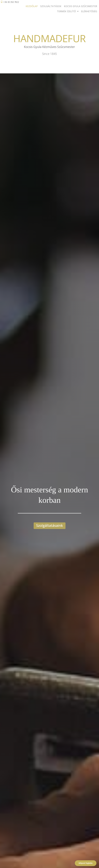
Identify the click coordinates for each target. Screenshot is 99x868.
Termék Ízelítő (68, 11)
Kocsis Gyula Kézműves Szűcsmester (50, 47)
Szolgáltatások (51, 6)
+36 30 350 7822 (11, 2)
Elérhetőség (89, 11)
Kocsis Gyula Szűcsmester (81, 6)
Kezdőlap (32, 6)
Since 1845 (49, 54)
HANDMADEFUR (49, 38)
